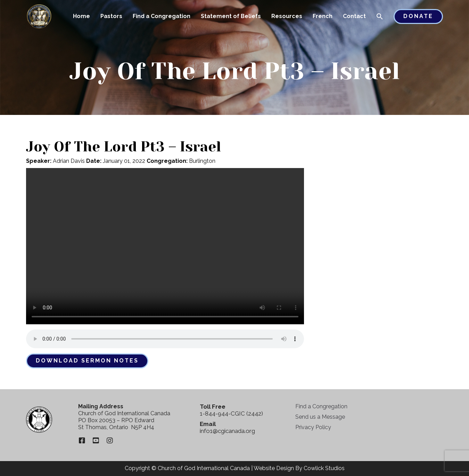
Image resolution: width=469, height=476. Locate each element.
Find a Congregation (162, 16)
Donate (418, 16)
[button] (380, 17)
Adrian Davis (69, 161)
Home (81, 16)
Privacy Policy (313, 427)
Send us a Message (320, 417)
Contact (354, 16)
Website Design (274, 468)
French (323, 16)
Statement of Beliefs (231, 16)
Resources (287, 16)
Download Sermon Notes (87, 361)
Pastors (111, 16)
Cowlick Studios (324, 468)
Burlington (202, 161)
